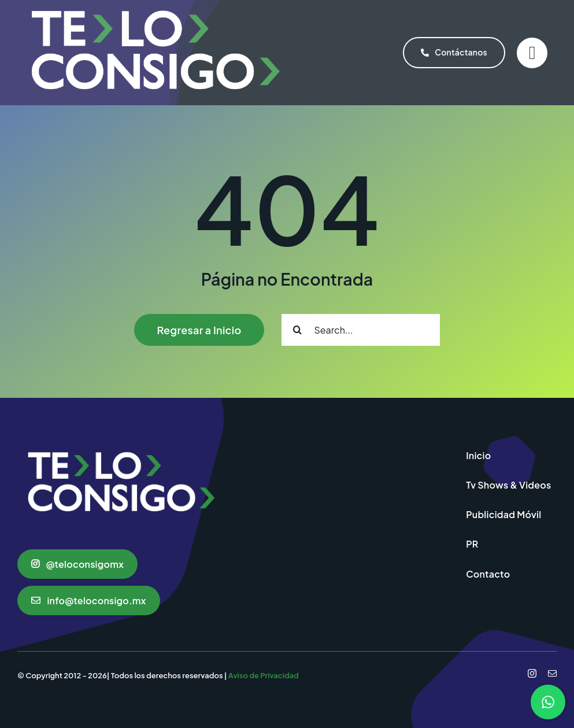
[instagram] (532, 673)
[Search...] (361, 330)
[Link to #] (532, 53)
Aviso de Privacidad (264, 675)
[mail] (552, 673)
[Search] (297, 330)
